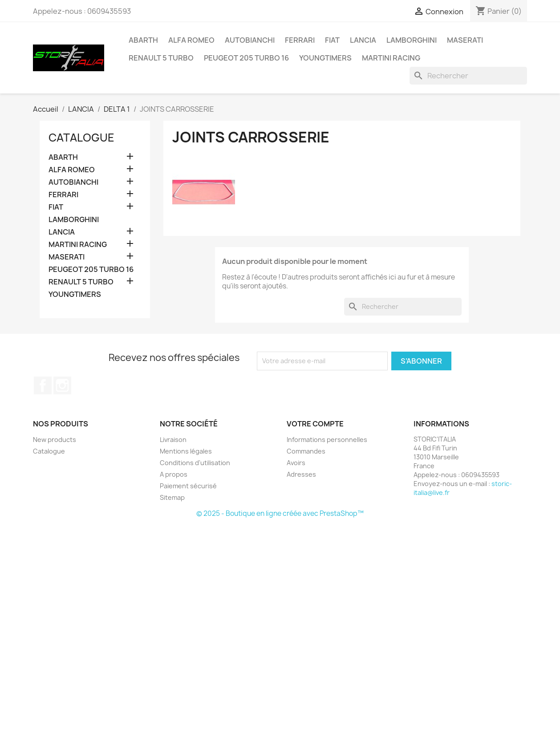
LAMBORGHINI (412, 40)
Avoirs (296, 463)
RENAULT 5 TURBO (161, 58)
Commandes (306, 451)
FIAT (332, 40)
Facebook (43, 385)
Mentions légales (186, 451)
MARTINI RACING (391, 58)
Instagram (62, 385)
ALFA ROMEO (191, 40)
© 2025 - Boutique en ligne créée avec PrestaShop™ (280, 513)
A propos (174, 474)
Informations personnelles (327, 440)
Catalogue (81, 138)
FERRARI (300, 40)
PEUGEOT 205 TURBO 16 (246, 58)
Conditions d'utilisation (195, 463)
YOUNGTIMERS (325, 58)
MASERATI (465, 40)
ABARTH (143, 40)
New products (55, 440)
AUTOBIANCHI (250, 40)
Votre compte (315, 424)
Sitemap (172, 497)
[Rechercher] (468, 76)
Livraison (173, 440)
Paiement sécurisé (188, 486)
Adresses (301, 474)
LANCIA (363, 40)
